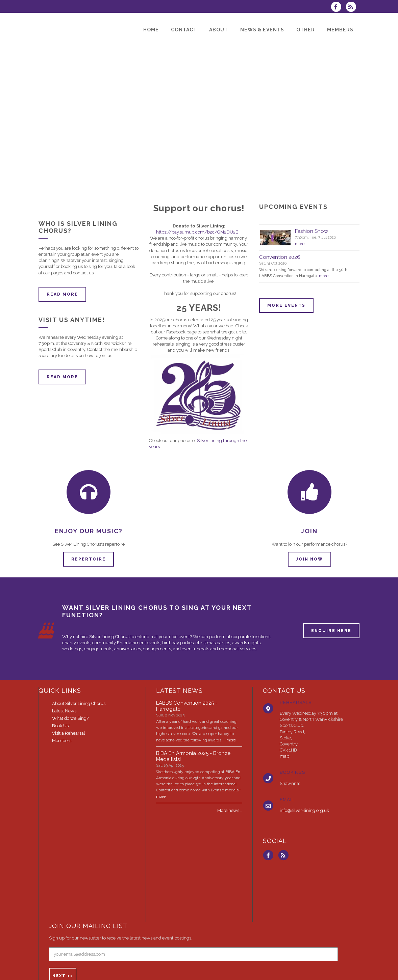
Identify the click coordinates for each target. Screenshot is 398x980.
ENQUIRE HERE (331, 631)
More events (286, 305)
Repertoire (89, 559)
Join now (309, 559)
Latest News (64, 711)
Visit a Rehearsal (69, 733)
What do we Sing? (70, 718)
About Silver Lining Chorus (79, 703)
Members (62, 741)
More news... (230, 810)
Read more (62, 294)
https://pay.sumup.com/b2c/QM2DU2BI (198, 232)
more (300, 244)
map (284, 756)
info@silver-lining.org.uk (304, 810)
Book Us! (61, 726)
